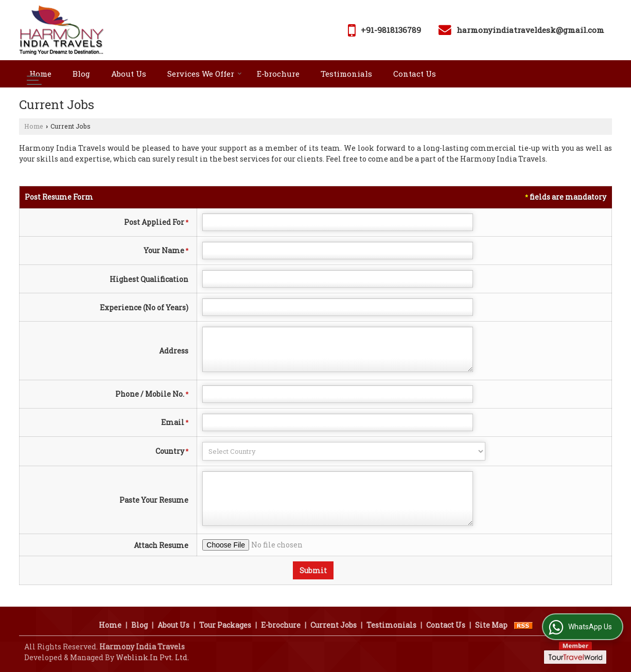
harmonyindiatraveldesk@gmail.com (530, 30)
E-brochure (278, 74)
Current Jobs (334, 625)
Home (40, 74)
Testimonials (346, 74)
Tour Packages (225, 625)
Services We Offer (205, 74)
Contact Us (415, 74)
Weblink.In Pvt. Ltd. (152, 657)
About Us (129, 74)
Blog (81, 74)
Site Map (491, 625)
